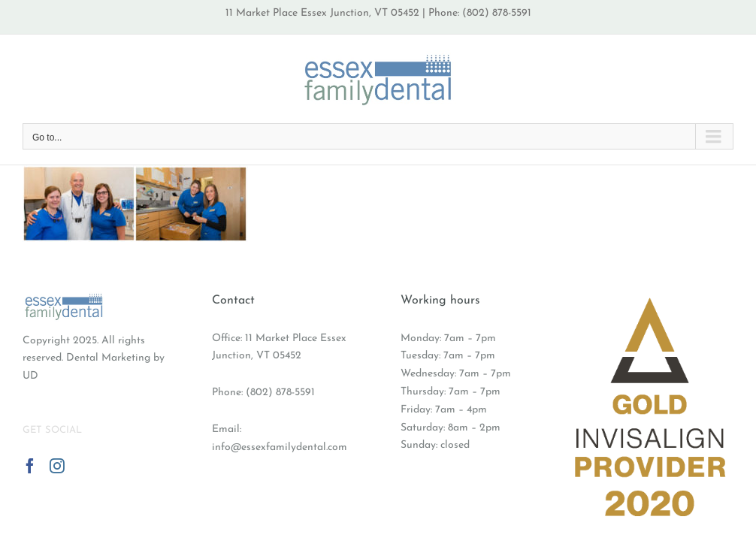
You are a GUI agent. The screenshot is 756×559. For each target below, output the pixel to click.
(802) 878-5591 (280, 393)
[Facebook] (30, 466)
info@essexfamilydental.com (280, 447)
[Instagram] (57, 466)
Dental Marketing (108, 358)
